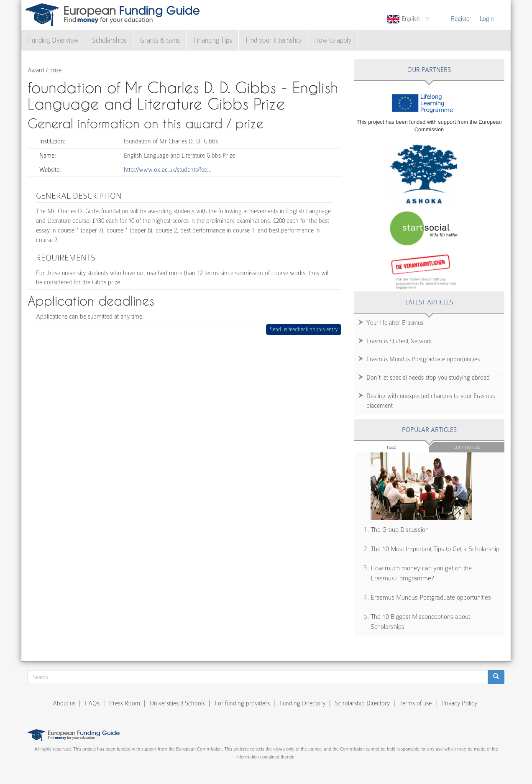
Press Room (125, 703)
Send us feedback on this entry (304, 329)
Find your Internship (273, 40)
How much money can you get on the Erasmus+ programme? (421, 573)
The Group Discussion (400, 530)
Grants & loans (160, 40)
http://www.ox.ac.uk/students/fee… (168, 170)
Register (461, 19)
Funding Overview (53, 40)
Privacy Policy (459, 703)
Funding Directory (302, 703)
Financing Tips (213, 40)
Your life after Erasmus (395, 323)
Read (404, 446)
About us (64, 703)
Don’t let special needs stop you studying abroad (428, 378)
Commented (467, 447)
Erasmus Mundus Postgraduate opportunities (423, 359)
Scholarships (109, 40)
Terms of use (416, 703)
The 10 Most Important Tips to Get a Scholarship (435, 549)
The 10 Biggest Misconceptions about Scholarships (420, 622)
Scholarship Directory (362, 703)
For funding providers (242, 703)
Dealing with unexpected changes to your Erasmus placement (431, 401)
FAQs (92, 703)
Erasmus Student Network (399, 341)
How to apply (333, 40)
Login (487, 19)
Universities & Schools (177, 703)
